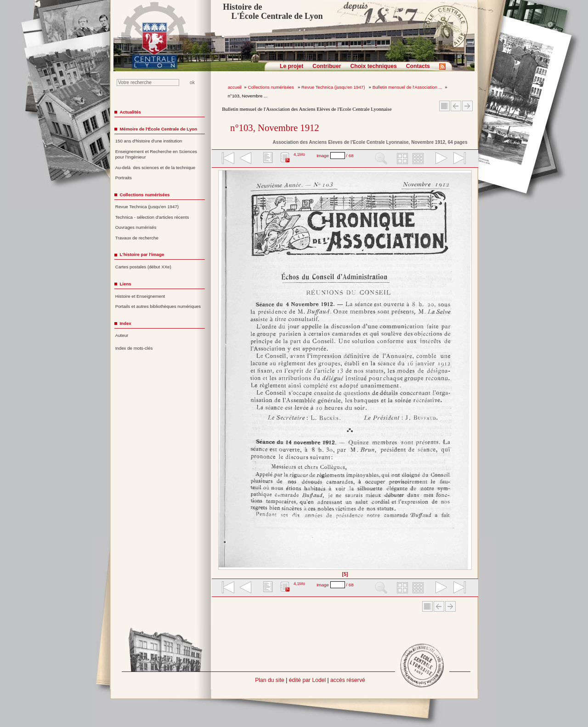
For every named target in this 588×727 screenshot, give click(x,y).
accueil (235, 87)
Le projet (291, 66)
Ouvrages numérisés (136, 227)
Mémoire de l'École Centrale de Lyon (158, 129)
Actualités (130, 112)
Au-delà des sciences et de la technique (155, 168)
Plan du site (270, 680)
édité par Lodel (307, 680)
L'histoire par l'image (142, 254)
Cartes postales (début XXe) (143, 267)
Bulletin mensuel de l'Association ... (407, 87)
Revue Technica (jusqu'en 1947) (334, 87)
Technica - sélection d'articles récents (152, 217)
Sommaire (444, 106)
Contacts (418, 66)
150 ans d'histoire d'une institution (149, 141)
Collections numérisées (271, 87)
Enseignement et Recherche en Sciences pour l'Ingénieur (156, 154)
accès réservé (348, 680)
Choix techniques (373, 66)
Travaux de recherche (137, 238)
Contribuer (327, 66)
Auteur (122, 335)
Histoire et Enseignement (140, 296)
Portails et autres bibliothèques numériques (158, 306)
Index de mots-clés (134, 348)
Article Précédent (456, 106)
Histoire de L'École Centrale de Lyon (273, 11)
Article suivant (467, 106)
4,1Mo (299, 154)
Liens (125, 284)
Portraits (124, 178)
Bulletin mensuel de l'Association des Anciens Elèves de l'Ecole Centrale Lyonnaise (307, 109)
